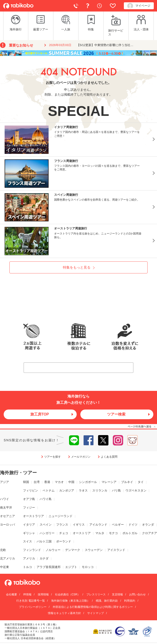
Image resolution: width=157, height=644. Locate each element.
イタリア (29, 525)
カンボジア (67, 490)
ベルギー (118, 525)
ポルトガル (130, 533)
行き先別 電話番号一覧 (31, 601)
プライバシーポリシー (33, 607)
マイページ (139, 6)
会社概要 (12, 594)
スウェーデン (94, 550)
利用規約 (130, 601)
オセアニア (7, 516)
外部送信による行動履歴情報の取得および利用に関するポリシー (93, 607)
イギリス (79, 525)
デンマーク (73, 550)
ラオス (83, 490)
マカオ (59, 482)
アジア (4, 482)
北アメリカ (7, 558)
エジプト (71, 567)
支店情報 (117, 594)
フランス (62, 525)
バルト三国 (44, 541)
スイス (28, 541)
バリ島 (116, 490)
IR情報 (27, 594)
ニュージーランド (61, 516)
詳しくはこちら (80, 367)
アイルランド (98, 525)
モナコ (113, 533)
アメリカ (29, 558)
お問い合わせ (137, 594)
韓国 (26, 482)
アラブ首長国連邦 (49, 567)
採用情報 (43, 594)
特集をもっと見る (77, 267)
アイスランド (116, 550)
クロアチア (150, 533)
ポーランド (64, 541)
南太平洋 (6, 508)
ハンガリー (47, 533)
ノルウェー (53, 550)
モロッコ (88, 567)
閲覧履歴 (99, 6)
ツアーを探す (52, 457)
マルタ (100, 533)
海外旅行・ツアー (18, 473)
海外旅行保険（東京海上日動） (70, 601)
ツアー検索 (116, 414)
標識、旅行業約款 (107, 601)
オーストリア (82, 533)
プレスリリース (96, 594)
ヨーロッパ (7, 525)
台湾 (37, 482)
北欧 (3, 550)
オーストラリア (33, 516)
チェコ (64, 533)
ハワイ (4, 499)
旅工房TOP (40, 414)
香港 (47, 482)
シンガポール (88, 482)
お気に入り (113, 6)
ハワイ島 (46, 499)
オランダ (148, 525)
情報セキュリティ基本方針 (64, 613)
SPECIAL (78, 111)
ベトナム (49, 490)
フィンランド (32, 550)
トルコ (28, 567)
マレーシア (109, 482)
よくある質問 (88, 6)
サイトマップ (96, 613)
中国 (71, 482)
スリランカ (100, 490)
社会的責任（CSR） (68, 594)
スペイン (46, 525)
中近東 (4, 567)
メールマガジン (81, 457)
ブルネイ (127, 482)
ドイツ (133, 525)
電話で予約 (76, 6)
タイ (141, 482)
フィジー (29, 508)
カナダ (44, 558)
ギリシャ (29, 533)
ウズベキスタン (136, 490)
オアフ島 (29, 499)
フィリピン (31, 490)
